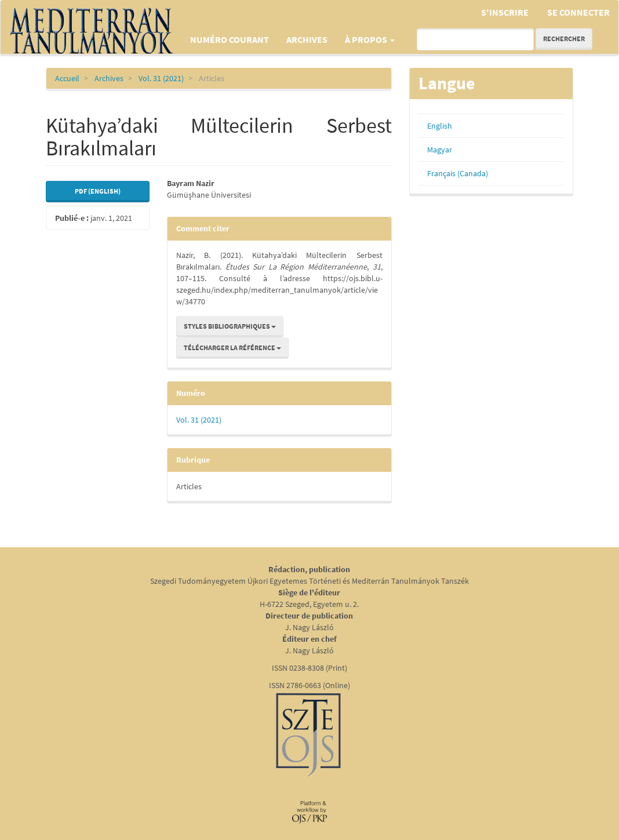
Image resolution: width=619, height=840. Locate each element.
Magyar (440, 150)
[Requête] (475, 39)
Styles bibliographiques (230, 326)
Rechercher (564, 39)
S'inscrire (505, 12)
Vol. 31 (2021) (161, 78)
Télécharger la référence (232, 348)
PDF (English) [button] (98, 191)
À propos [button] (370, 39)
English (440, 126)
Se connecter (578, 12)
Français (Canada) (458, 173)
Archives (307, 39)
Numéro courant (230, 39)
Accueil (67, 78)
